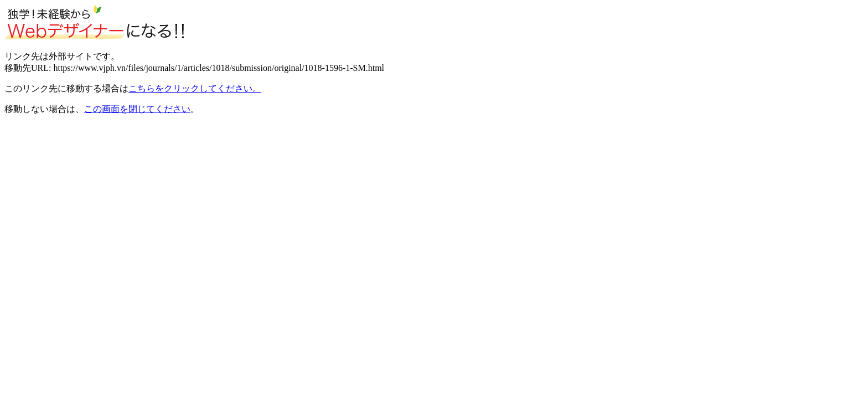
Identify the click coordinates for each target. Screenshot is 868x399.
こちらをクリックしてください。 (195, 88)
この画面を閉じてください (137, 109)
